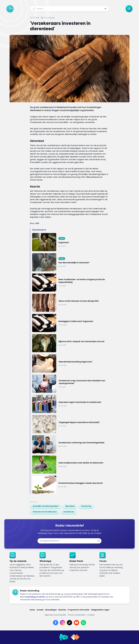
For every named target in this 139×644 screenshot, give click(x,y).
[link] (46, 506)
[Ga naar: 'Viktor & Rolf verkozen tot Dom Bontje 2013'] (71, 303)
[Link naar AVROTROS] (64, 637)
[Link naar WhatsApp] (83, 623)
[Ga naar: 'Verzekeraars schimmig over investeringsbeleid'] (71, 444)
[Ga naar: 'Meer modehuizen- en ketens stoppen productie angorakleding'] (71, 283)
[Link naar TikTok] (69, 623)
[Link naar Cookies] (91, 615)
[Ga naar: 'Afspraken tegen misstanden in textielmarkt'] (71, 404)
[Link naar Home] (32, 610)
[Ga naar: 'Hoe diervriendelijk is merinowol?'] (71, 262)
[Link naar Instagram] (63, 623)
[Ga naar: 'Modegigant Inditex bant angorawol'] (71, 323)
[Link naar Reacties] (62, 610)
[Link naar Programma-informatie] (79, 610)
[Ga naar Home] (10, 9)
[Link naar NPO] (75, 637)
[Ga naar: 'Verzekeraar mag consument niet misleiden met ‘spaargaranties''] (71, 384)
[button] (105, 9)
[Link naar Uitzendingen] (51, 610)
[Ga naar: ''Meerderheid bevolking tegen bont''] (71, 363)
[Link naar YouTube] (76, 623)
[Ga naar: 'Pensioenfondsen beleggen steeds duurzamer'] (71, 485)
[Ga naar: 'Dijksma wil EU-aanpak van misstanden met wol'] (71, 343)
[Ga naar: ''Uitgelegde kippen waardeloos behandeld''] (71, 424)
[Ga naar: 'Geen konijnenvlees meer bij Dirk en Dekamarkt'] (71, 465)
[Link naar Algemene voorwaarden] (55, 615)
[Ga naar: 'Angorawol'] (71, 242)
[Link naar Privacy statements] (77, 615)
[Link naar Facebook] (56, 623)
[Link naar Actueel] (40, 610)
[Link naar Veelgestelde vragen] (100, 610)
